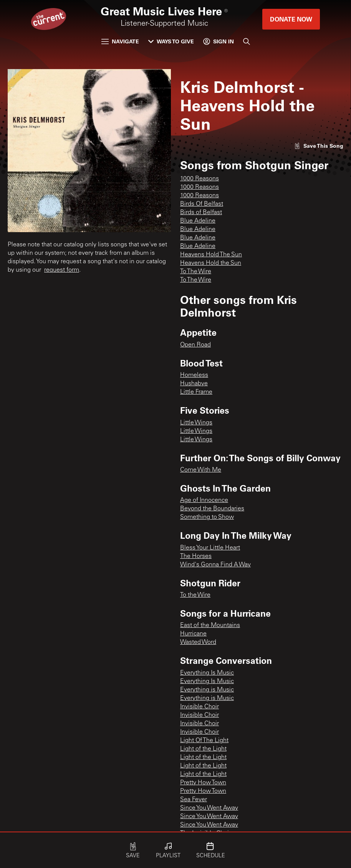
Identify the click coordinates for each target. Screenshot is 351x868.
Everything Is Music (207, 673)
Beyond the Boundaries (212, 509)
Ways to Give (171, 41)
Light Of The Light (204, 741)
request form (62, 270)
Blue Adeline (198, 221)
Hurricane (193, 634)
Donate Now (291, 19)
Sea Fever (194, 800)
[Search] (247, 41)
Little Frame (196, 392)
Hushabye (194, 384)
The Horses (196, 556)
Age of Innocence (204, 500)
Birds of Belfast (201, 213)
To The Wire (196, 272)
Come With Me (201, 470)
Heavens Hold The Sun (211, 255)
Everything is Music (207, 690)
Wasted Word (198, 642)
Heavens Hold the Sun (211, 263)
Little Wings (196, 423)
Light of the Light (203, 749)
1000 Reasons (200, 179)
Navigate (120, 41)
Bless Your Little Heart (210, 548)
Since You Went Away (209, 808)
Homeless (194, 375)
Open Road (195, 345)
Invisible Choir (200, 707)
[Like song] (319, 146)
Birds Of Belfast (202, 204)
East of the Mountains (210, 625)
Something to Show (207, 517)
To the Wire (195, 595)
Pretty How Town (203, 783)
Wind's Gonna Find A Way (215, 565)
